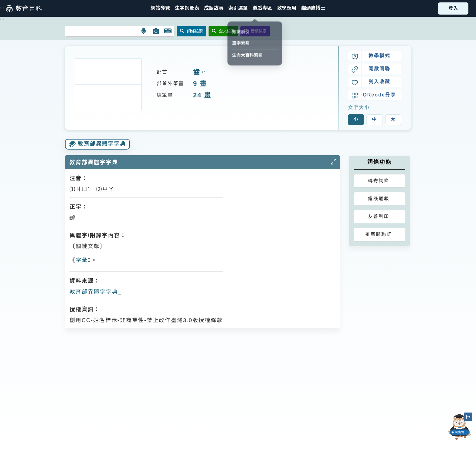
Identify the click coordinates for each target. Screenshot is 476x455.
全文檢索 (223, 31)
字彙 (82, 260)
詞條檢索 (191, 31)
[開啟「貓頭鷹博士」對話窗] (460, 427)
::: (2, 8)
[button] (238, 8)
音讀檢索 (255, 31)
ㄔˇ (202, 72)
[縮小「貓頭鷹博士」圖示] (468, 417)
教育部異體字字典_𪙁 (96, 292)
